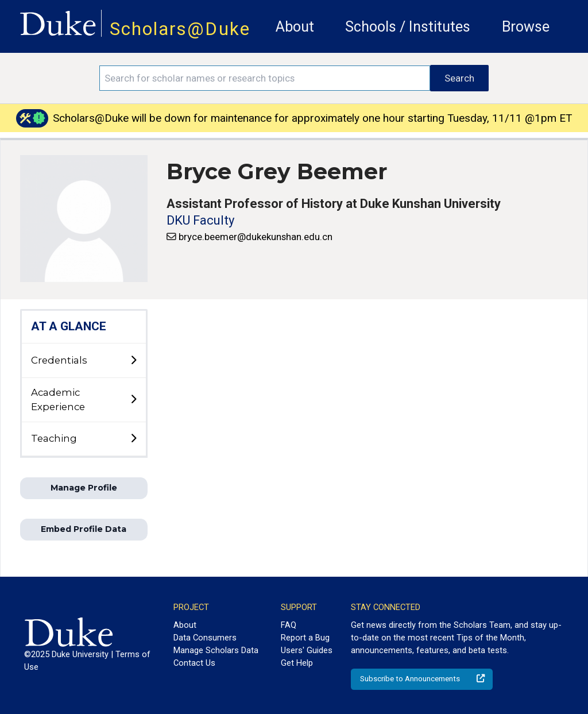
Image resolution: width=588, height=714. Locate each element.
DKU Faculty (200, 220)
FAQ (289, 625)
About (295, 27)
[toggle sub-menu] (133, 361)
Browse (526, 27)
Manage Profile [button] (84, 488)
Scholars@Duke (180, 29)
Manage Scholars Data (216, 650)
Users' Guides (307, 650)
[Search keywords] (265, 78)
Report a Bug (305, 638)
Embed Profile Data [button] (84, 529)
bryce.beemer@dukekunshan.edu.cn (256, 237)
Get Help (297, 663)
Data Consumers (205, 638)
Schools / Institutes (408, 27)
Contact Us (194, 663)
